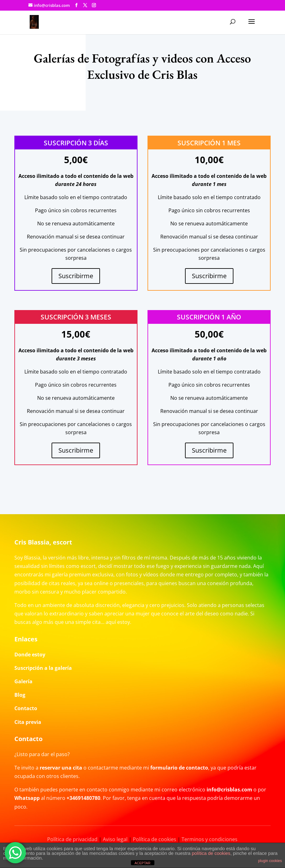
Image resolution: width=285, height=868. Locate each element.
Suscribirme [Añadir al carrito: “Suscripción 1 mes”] (209, 276)
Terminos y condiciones (210, 839)
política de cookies (211, 853)
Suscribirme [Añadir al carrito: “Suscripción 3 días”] (76, 276)
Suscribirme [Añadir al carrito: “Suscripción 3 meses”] (76, 450)
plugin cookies (270, 861)
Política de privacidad (72, 839)
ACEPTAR (142, 863)
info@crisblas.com (229, 790)
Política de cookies (155, 839)
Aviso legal (115, 839)
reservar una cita (61, 768)
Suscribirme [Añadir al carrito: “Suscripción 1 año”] (209, 450)
